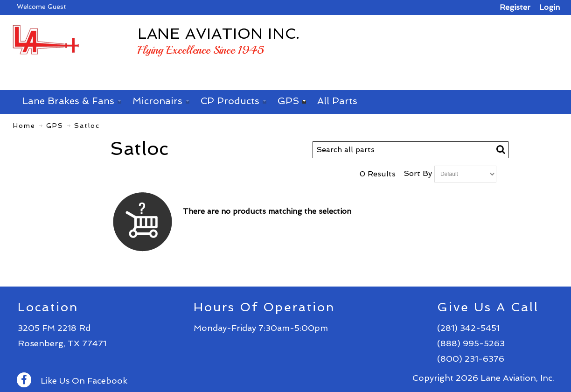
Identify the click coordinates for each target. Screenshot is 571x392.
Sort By (418, 173)
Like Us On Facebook (72, 381)
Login (550, 7)
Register (515, 7)
